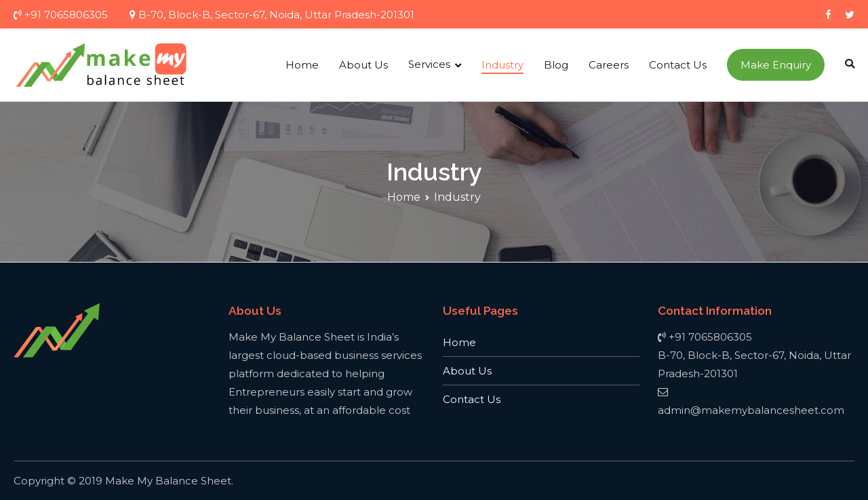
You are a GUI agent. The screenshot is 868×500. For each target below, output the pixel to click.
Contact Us (678, 65)
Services (429, 64)
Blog (556, 65)
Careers (609, 65)
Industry (502, 65)
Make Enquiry (776, 65)
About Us (363, 65)
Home (302, 65)
